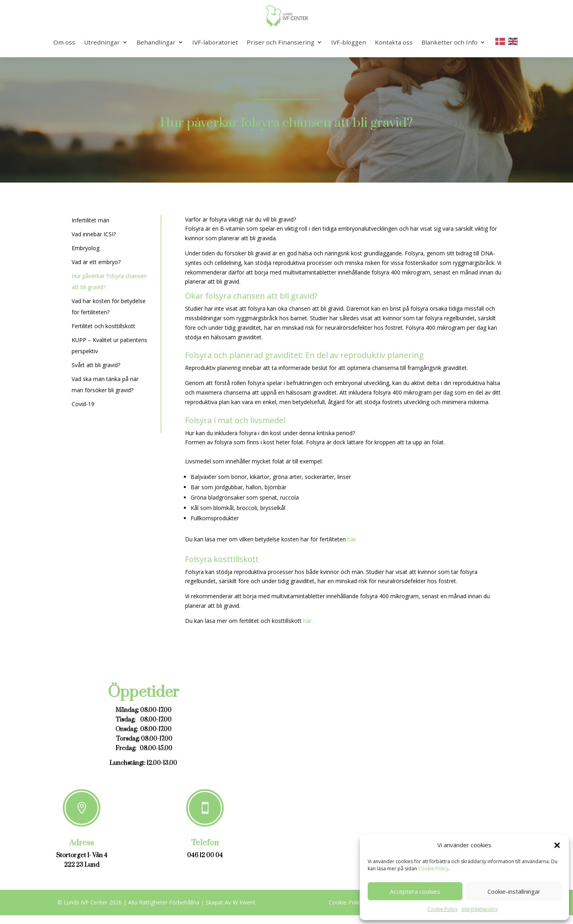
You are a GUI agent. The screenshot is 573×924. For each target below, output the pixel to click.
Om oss (64, 42)
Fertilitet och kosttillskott (103, 326)
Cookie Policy (433, 869)
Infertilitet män (91, 220)
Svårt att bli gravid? (96, 365)
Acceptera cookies (415, 891)
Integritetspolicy (480, 909)
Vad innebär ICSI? (94, 234)
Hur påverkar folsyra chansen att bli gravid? (286, 123)
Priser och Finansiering (281, 42)
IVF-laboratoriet (215, 42)
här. (352, 539)
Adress (82, 843)
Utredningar (102, 42)
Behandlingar (156, 42)
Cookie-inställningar (514, 891)
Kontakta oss (394, 42)
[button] (557, 845)
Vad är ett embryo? (96, 262)
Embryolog (86, 248)
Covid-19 (83, 404)
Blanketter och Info (449, 42)
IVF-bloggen (349, 42)
